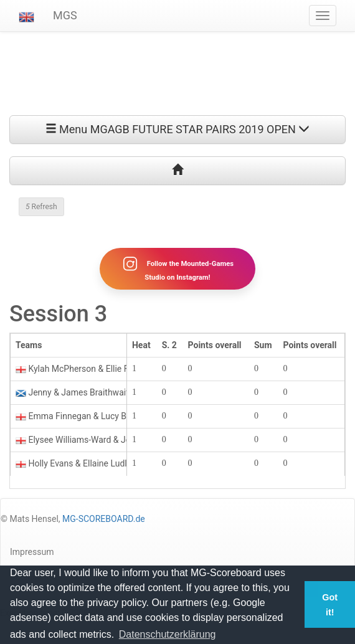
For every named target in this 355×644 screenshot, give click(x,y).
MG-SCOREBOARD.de (104, 519)
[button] (26, 16)
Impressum (32, 552)
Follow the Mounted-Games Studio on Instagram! (177, 268)
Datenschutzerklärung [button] (168, 634)
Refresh (41, 207)
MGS (65, 15)
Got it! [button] (330, 605)
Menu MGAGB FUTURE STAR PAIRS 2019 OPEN (178, 129)
